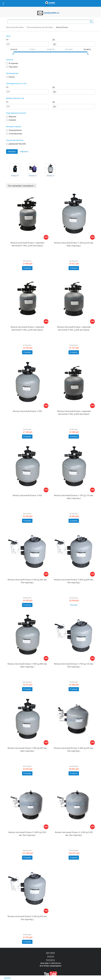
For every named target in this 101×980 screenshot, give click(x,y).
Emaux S (33, 176)
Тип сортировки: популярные (21, 186)
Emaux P (15, 176)
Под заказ (74, 605)
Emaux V (50, 176)
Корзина (7, 978)
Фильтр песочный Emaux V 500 (27, 495)
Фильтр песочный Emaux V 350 (27, 411)
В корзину (27, 268)
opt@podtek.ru (52, 13)
